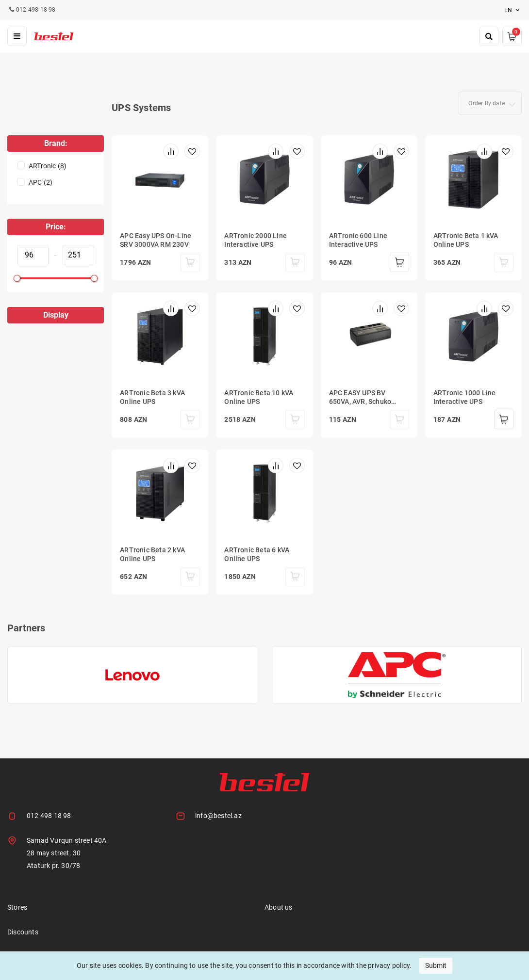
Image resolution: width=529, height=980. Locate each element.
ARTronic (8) (48, 166)
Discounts (23, 932)
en (513, 10)
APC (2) (41, 182)
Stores (17, 907)
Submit (436, 965)
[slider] (17, 278)
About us (279, 907)
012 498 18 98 (49, 816)
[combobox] (490, 103)
